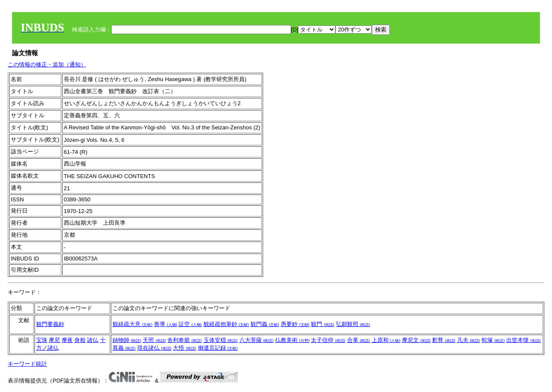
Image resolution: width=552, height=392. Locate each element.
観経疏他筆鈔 (226, 324)
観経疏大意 (133, 324)
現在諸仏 (154, 348)
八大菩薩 (257, 340)
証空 (190, 324)
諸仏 (93, 340)
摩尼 (54, 340)
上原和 (386, 340)
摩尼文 (416, 340)
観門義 (265, 324)
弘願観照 (353, 324)
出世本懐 (524, 340)
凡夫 (469, 340)
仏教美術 (292, 340)
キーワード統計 (27, 364)
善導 (166, 324)
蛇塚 (493, 340)
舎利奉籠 (185, 340)
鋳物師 (127, 340)
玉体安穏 (221, 340)
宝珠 (42, 340)
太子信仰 (328, 340)
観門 (323, 324)
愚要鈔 (295, 324)
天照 (154, 340)
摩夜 (67, 340)
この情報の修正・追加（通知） (47, 64)
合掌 (359, 340)
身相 (80, 340)
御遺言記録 (218, 348)
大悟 (185, 348)
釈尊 (444, 340)
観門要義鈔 (50, 324)
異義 (124, 348)
